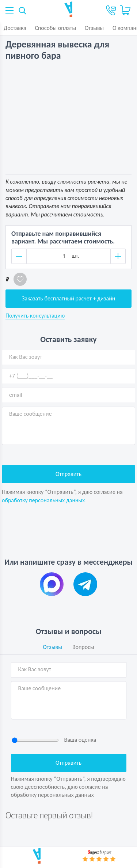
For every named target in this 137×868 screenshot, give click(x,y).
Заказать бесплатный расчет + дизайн (69, 298)
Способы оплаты (55, 28)
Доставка (15, 28)
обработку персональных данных (43, 500)
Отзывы (94, 28)
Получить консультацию (35, 316)
